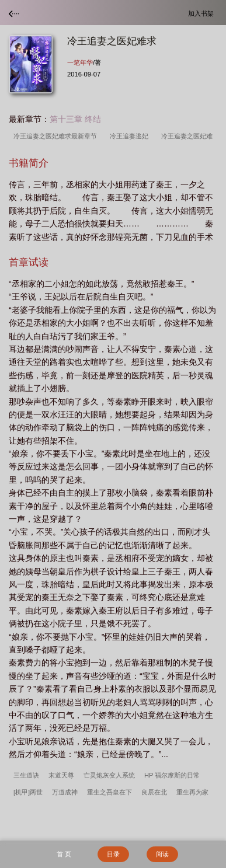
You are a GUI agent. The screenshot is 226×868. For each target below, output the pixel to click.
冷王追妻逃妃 (131, 136)
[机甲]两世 (28, 792)
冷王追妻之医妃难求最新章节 (57, 136)
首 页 (64, 854)
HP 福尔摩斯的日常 (172, 775)
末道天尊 (61, 775)
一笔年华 (80, 62)
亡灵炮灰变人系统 (109, 775)
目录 (113, 854)
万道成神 (65, 792)
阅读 (162, 854)
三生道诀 (26, 775)
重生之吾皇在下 (109, 792)
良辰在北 (154, 792)
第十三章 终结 (75, 119)
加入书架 (203, 13)
